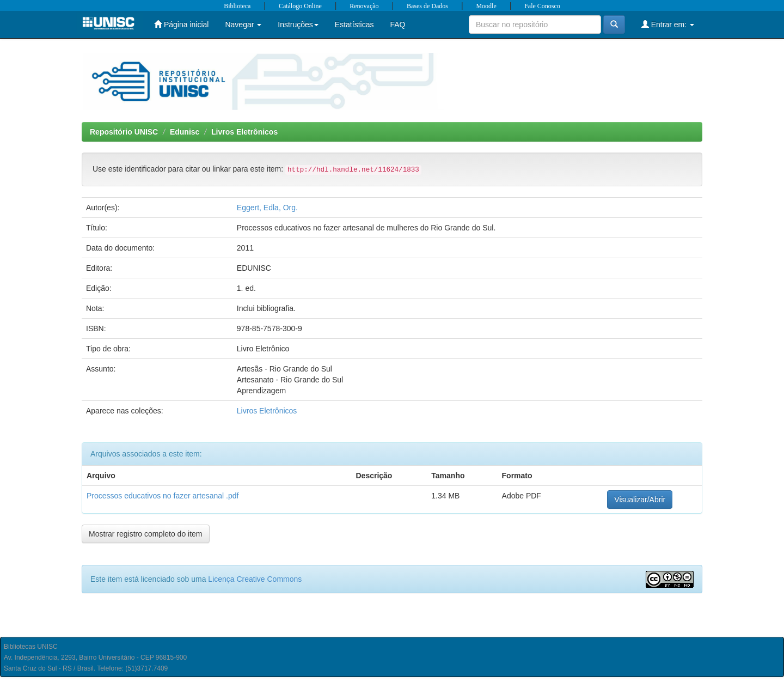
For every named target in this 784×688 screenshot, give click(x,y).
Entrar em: (668, 24)
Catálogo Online (300, 6)
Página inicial (181, 24)
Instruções (298, 25)
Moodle (486, 6)
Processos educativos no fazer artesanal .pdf (163, 496)
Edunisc (185, 132)
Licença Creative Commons (255, 579)
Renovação (364, 6)
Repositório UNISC (124, 132)
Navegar (243, 25)
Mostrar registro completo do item (146, 534)
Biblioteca (237, 6)
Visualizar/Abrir (640, 500)
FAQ (397, 25)
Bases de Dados (427, 6)
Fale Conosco (542, 6)
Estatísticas (354, 25)
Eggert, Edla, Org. (267, 208)
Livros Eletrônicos (244, 132)
